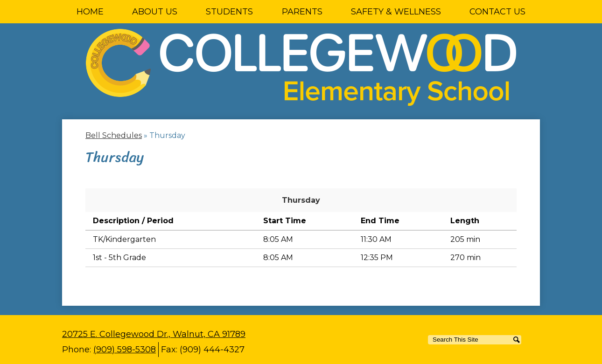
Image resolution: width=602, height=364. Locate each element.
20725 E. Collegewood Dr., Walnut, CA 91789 (154, 334)
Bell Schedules (114, 135)
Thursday (301, 200)
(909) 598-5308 (125, 350)
